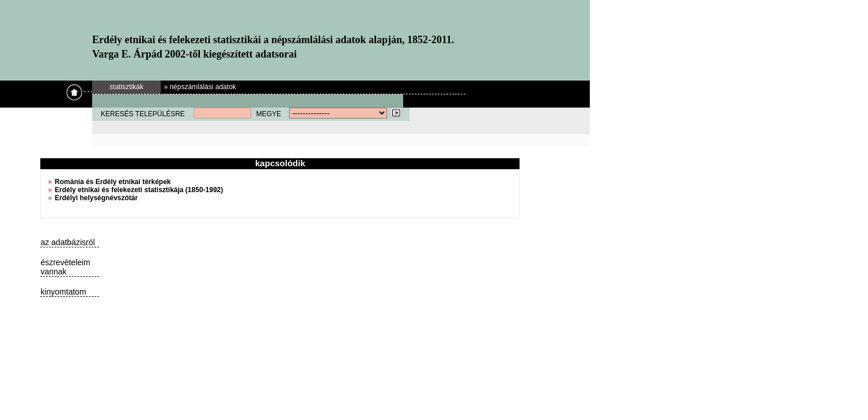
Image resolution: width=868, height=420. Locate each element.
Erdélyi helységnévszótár (96, 198)
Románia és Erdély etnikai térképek (113, 182)
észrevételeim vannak (65, 267)
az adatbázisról (67, 242)
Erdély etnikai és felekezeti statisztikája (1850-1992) (139, 190)
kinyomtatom (63, 292)
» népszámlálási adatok (200, 87)
